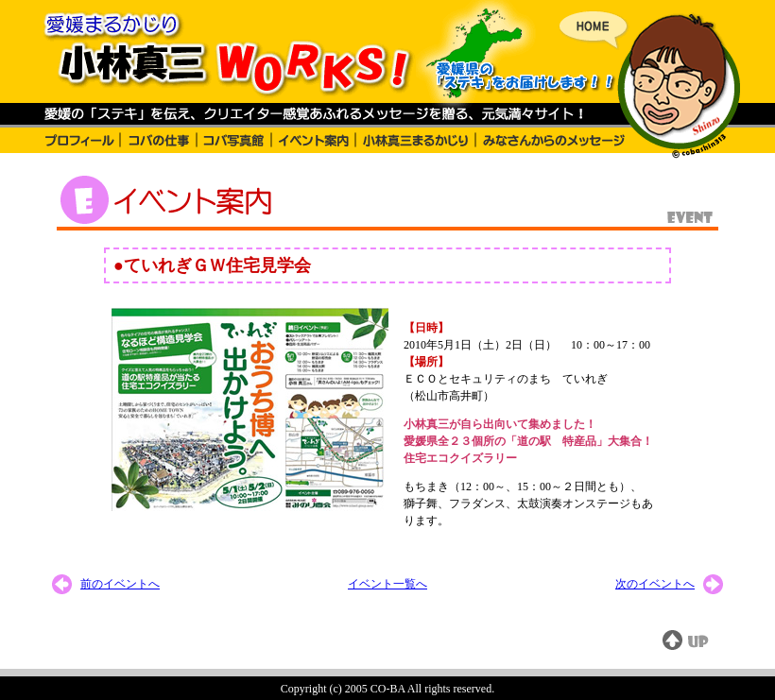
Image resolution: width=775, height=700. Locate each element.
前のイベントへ (120, 584)
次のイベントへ (655, 584)
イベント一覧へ (387, 584)
